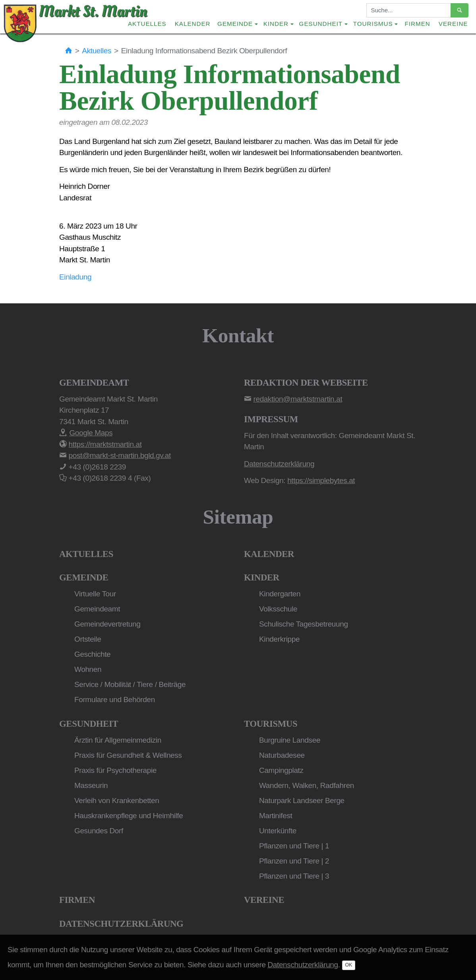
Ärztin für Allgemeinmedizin (118, 740)
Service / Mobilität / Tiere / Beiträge (130, 684)
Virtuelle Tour (95, 594)
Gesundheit (89, 724)
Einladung (75, 277)
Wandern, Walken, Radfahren (307, 785)
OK (349, 965)
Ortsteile (88, 639)
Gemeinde (84, 577)
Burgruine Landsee (290, 740)
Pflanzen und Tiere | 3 (294, 876)
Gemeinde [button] (235, 24)
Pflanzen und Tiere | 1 (294, 846)
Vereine (453, 24)
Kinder (262, 577)
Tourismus (271, 724)
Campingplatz (281, 770)
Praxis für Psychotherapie (115, 770)
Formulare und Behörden (115, 700)
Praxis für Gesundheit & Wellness (128, 755)
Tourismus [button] (373, 24)
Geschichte (92, 654)
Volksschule (278, 609)
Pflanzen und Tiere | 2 (294, 861)
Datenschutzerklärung (121, 924)
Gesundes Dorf (99, 831)
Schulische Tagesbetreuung (304, 624)
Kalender (193, 24)
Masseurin (91, 785)
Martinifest (276, 816)
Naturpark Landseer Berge (302, 800)
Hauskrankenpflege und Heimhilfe (129, 816)
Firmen (418, 24)
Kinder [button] (276, 24)
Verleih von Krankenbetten (117, 800)
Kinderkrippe (279, 639)
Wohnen (88, 669)
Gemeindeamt (97, 609)
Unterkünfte (278, 831)
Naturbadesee (282, 755)
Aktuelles (147, 24)
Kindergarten (280, 594)
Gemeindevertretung (107, 624)
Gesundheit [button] (321, 24)
